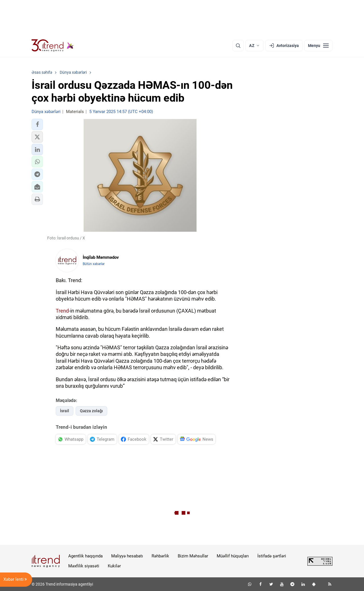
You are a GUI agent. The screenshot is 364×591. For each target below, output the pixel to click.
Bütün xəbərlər (94, 264)
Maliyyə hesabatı (127, 556)
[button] (37, 124)
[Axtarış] (238, 46)
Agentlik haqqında (85, 556)
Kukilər (114, 566)
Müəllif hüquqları (233, 556)
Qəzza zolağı (91, 411)
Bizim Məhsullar (193, 556)
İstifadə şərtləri (272, 556)
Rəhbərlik (160, 556)
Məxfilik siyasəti (84, 566)
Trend (62, 311)
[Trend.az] (53, 46)
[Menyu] (318, 46)
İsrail (65, 411)
